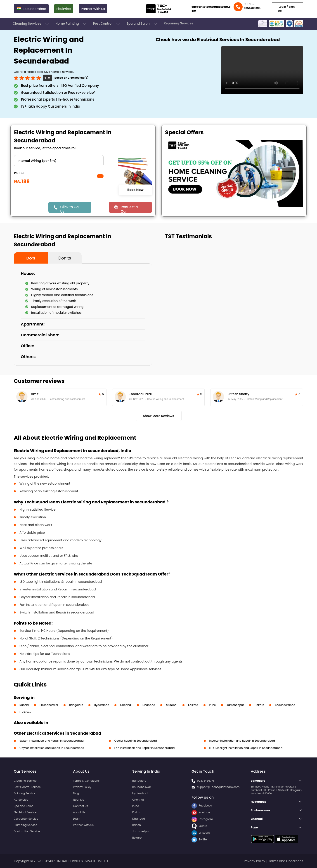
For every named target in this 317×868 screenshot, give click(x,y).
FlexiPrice (64, 9)
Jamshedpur (235, 705)
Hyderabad (102, 705)
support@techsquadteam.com (211, 9)
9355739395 (252, 8)
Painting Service (25, 793)
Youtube (201, 812)
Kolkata (193, 705)
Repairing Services (178, 23)
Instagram (202, 819)
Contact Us (80, 806)
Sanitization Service (27, 831)
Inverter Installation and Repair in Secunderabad (242, 741)
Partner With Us (93, 9)
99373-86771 (205, 781)
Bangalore (76, 705)
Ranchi (24, 705)
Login (77, 819)
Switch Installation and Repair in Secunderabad (52, 741)
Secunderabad (285, 705)
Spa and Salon (142, 24)
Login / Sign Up (286, 9)
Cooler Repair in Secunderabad (136, 741)
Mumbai (172, 705)
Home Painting (71, 24)
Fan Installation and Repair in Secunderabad (144, 748)
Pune (213, 705)
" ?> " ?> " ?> (59, 161)
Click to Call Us (70, 209)
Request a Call (129, 209)
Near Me (79, 800)
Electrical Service (25, 812)
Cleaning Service (25, 781)
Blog (76, 793)
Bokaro (259, 705)
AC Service (21, 800)
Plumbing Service (25, 825)
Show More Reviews (158, 416)
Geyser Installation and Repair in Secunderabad (52, 748)
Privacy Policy (82, 787)
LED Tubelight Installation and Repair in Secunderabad (246, 748)
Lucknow (25, 712)
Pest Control (107, 24)
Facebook (202, 805)
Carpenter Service (26, 819)
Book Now (135, 190)
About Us (79, 812)
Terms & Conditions (86, 781)
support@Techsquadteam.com (218, 787)
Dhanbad (149, 705)
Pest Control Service (27, 787)
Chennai (126, 705)
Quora (199, 826)
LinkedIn (201, 833)
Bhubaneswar (49, 705)
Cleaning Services (31, 24)
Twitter (200, 839)
